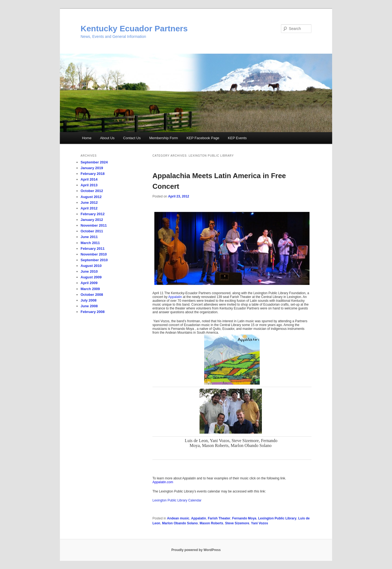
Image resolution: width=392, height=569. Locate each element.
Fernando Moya (244, 518)
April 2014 (89, 179)
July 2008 (89, 300)
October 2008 (92, 295)
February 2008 (93, 312)
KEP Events (237, 138)
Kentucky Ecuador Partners (134, 28)
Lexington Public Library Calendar (177, 500)
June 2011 (89, 237)
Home (87, 138)
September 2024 (94, 162)
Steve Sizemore (237, 523)
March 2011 (90, 243)
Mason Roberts (211, 523)
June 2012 (89, 203)
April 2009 (89, 283)
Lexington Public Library (277, 518)
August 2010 (91, 266)
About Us (107, 138)
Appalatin (175, 297)
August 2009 (91, 277)
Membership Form (163, 138)
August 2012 (91, 197)
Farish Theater (219, 518)
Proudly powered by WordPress (196, 550)
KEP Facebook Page (203, 138)
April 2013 (89, 185)
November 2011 (94, 225)
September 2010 (94, 260)
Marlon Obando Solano (180, 523)
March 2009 (90, 289)
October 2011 (92, 231)
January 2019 (92, 168)
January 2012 (92, 220)
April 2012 (89, 208)
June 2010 (89, 271)
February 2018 (93, 174)
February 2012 (93, 214)
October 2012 (92, 191)
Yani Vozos (259, 523)
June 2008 (89, 306)
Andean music (178, 518)
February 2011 (93, 249)
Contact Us (132, 138)
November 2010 (94, 254)
